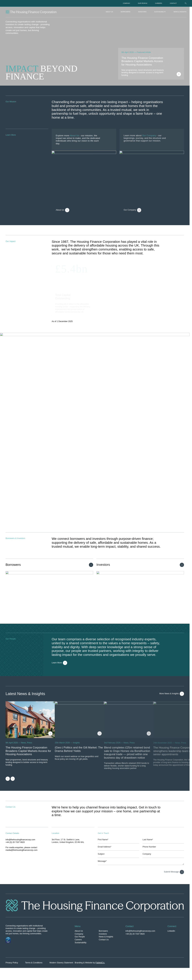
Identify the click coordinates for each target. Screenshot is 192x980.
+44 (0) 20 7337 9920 (135, 934)
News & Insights (180, 12)
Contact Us (104, 940)
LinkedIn (171, 931)
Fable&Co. (100, 963)
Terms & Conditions (34, 963)
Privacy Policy (12, 963)
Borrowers (126, 12)
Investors (142, 12)
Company (126, 3)
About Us (109, 12)
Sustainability (160, 12)
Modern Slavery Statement (61, 963)
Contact (173, 3)
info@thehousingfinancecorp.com (140, 931)
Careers (159, 3)
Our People (143, 3)
